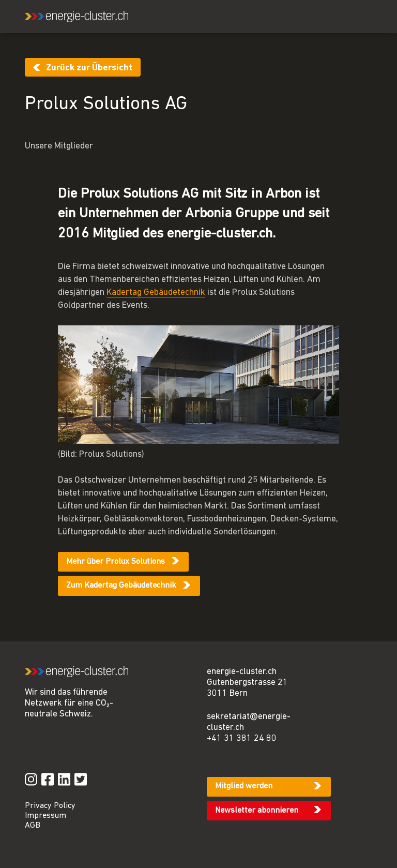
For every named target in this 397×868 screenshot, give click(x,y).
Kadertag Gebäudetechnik (156, 293)
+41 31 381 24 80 (242, 738)
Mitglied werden (244, 786)
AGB (33, 826)
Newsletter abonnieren (257, 811)
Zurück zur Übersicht (89, 68)
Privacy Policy (50, 806)
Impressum (45, 816)
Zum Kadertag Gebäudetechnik (121, 586)
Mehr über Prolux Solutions (116, 562)
